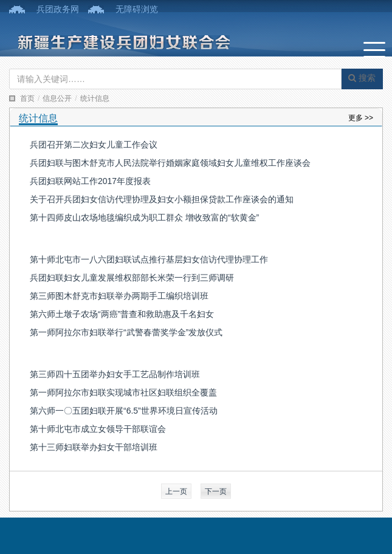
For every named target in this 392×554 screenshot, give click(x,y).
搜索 (362, 78)
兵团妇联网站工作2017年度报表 (90, 181)
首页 (27, 98)
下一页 (216, 491)
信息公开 (57, 98)
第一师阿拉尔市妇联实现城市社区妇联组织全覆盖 (123, 392)
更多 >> (361, 118)
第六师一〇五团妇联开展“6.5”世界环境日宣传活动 (124, 411)
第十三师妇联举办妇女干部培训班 (94, 447)
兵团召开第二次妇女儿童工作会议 (94, 145)
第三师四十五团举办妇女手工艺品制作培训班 (115, 374)
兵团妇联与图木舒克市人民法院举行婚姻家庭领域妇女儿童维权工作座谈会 (170, 163)
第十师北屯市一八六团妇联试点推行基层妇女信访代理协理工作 (149, 259)
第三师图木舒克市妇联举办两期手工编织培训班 (119, 296)
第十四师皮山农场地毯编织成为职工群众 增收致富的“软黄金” (144, 217)
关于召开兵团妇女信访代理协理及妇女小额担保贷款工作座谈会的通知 (162, 199)
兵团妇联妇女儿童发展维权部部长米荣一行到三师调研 (132, 278)
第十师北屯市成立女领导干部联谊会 (98, 429)
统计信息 (95, 98)
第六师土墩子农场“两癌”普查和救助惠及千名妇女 (122, 314)
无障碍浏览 (137, 9)
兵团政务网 (58, 9)
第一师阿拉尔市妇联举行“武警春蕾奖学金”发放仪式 (126, 332)
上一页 (176, 491)
